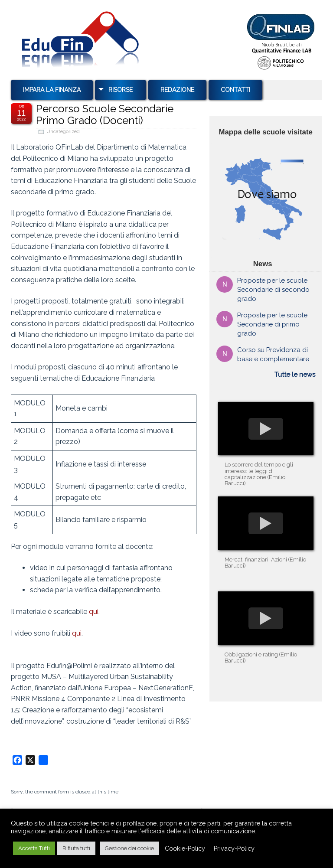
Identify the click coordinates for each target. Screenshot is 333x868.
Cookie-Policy (185, 848)
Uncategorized (63, 132)
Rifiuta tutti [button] (76, 848)
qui (77, 633)
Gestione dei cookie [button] (129, 848)
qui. (94, 612)
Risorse (121, 90)
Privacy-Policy (234, 848)
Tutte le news (295, 375)
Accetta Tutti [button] (34, 848)
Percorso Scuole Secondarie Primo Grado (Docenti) (105, 114)
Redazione (177, 90)
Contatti (235, 90)
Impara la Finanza (52, 90)
